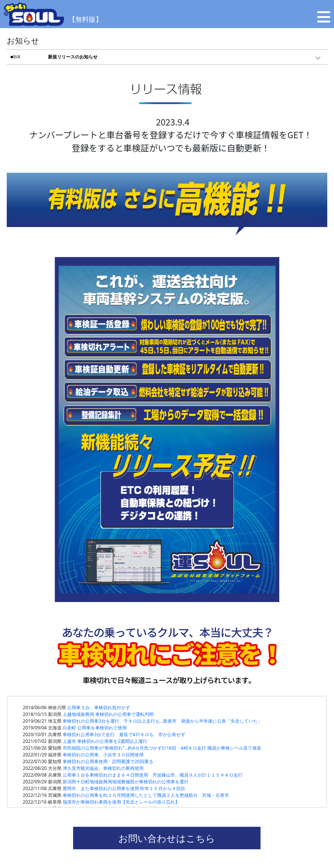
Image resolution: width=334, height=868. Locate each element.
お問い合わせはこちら (167, 838)
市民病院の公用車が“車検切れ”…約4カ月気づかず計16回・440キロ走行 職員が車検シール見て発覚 (162, 748)
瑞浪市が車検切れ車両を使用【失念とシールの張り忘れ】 (121, 802)
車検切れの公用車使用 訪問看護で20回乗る (108, 761)
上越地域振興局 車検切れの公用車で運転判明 (108, 714)
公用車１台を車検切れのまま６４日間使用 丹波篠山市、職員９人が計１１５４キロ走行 (153, 775)
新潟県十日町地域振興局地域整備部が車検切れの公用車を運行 (126, 782)
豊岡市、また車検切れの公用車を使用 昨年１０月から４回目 (124, 788)
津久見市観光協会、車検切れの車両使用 (103, 768)
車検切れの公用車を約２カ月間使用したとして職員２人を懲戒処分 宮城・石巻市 (146, 795)
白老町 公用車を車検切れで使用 (95, 728)
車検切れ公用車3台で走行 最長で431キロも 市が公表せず (124, 734)
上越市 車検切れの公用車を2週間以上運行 (105, 741)
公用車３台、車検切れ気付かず (99, 707)
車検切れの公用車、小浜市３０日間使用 (103, 755)
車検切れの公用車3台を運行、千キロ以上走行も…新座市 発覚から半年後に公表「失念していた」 (162, 721)
